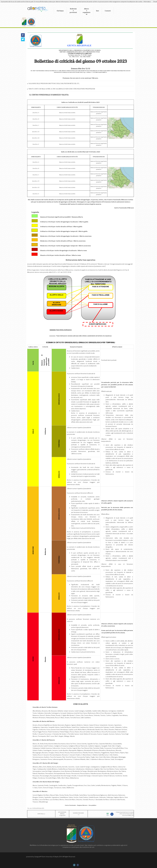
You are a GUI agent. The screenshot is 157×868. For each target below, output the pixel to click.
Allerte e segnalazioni (82, 11)
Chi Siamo (56, 11)
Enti (93, 11)
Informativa (147, 2)
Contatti (104, 11)
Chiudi (155, 2)
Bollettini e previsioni (69, 10)
